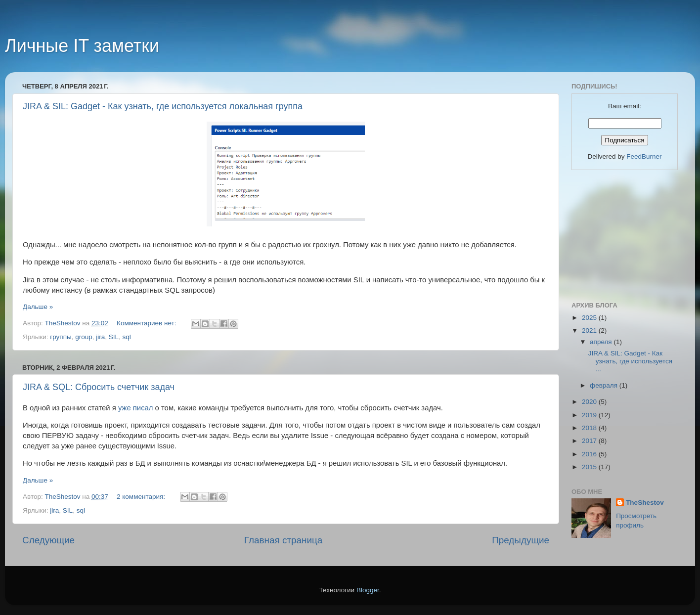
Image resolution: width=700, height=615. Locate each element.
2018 (590, 428)
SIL (114, 337)
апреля (602, 342)
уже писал (136, 408)
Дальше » (38, 307)
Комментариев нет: (147, 323)
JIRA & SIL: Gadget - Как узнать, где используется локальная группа (163, 106)
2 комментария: (142, 497)
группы (61, 337)
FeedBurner (644, 156)
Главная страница (284, 540)
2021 (590, 330)
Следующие (48, 540)
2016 (590, 454)
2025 (590, 318)
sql (127, 337)
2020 (590, 402)
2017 (590, 441)
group (84, 337)
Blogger (368, 590)
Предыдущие (521, 540)
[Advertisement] (621, 234)
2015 (590, 467)
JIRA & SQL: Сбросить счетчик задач (99, 387)
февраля (605, 385)
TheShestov (645, 503)
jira (100, 337)
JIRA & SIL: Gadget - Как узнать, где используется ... (630, 361)
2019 (590, 415)
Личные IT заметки (82, 46)
